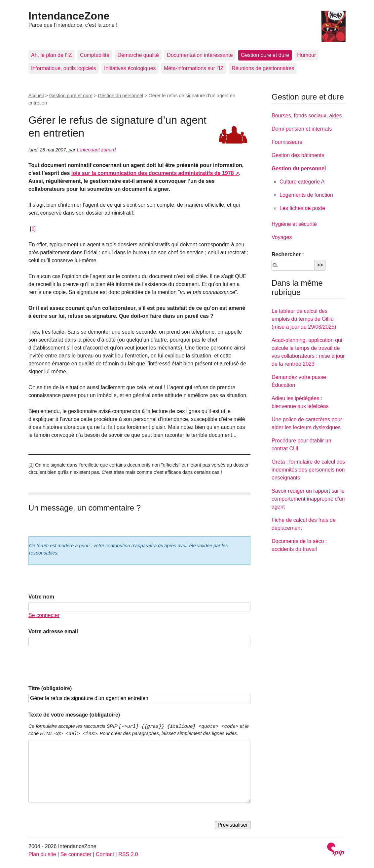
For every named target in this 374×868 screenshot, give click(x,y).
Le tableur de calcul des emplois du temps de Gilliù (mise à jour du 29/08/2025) (304, 319)
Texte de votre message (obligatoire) (74, 715)
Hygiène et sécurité (294, 224)
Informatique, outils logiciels (64, 68)
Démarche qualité (138, 55)
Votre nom (41, 597)
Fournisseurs (287, 142)
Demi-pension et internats (302, 129)
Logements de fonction (306, 195)
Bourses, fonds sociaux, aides (307, 116)
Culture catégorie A (302, 182)
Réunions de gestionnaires (263, 68)
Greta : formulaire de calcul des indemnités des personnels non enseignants (308, 470)
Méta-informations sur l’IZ (194, 68)
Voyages (282, 237)
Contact (105, 854)
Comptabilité (95, 55)
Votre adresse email (53, 631)
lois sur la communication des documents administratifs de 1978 (153, 173)
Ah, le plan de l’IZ (52, 55)
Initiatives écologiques (130, 68)
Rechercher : (288, 254)
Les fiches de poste (302, 208)
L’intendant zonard (96, 150)
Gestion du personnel (120, 96)
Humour (306, 55)
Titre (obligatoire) (50, 688)
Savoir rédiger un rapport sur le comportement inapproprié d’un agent (308, 499)
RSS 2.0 (128, 854)
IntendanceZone (69, 16)
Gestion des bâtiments (298, 155)
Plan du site (42, 854)
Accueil (36, 96)
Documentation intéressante (200, 55)
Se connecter (44, 615)
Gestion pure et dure (265, 55)
